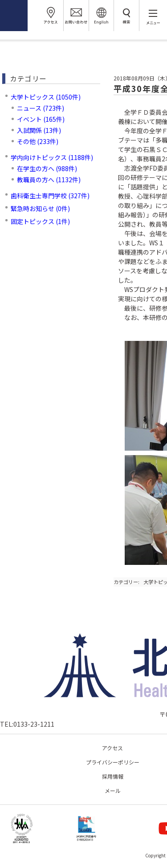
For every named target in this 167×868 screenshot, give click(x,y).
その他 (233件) (38, 141)
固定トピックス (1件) (40, 221)
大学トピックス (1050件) (46, 97)
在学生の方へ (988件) (47, 168)
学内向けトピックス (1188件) (52, 157)
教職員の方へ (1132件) (49, 180)
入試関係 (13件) (39, 130)
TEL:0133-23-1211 (27, 724)
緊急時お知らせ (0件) (40, 208)
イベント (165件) (41, 119)
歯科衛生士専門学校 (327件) (50, 196)
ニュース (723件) (41, 108)
